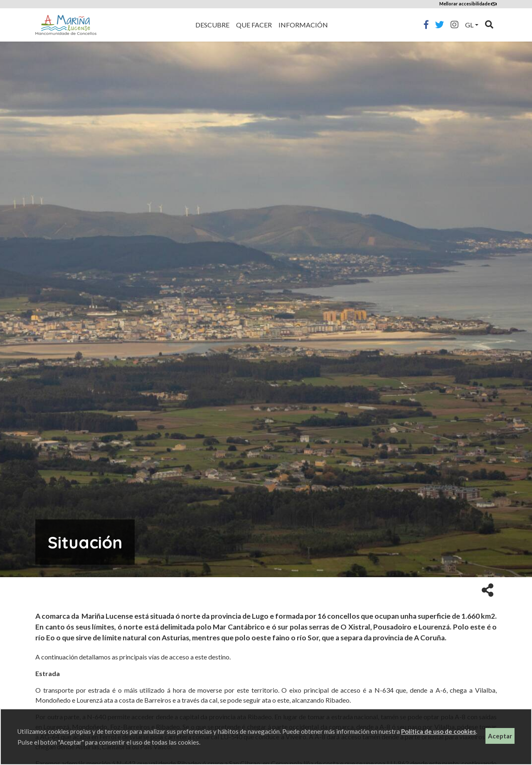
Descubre (212, 25)
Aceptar (500, 736)
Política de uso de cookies (438, 731)
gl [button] (469, 25)
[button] (488, 589)
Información (303, 25)
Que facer (254, 25)
